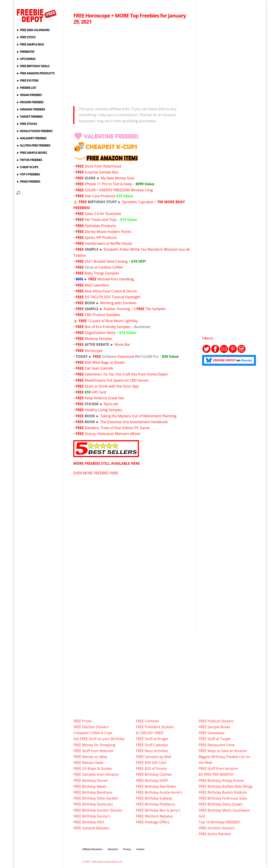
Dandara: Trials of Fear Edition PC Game (117, 428)
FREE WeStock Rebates (154, 816)
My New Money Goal (118, 178)
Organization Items (100, 333)
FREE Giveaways (212, 733)
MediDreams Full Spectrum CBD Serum (116, 380)
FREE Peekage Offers (153, 822)
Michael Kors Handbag (116, 279)
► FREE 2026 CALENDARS (33, 30)
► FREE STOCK (26, 37)
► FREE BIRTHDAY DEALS (33, 66)
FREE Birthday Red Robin (156, 786)
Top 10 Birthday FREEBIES (220, 822)
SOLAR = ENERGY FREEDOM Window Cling (119, 190)
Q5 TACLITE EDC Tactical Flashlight (113, 297)
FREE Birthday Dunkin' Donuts (98, 810)
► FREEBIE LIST (26, 88)
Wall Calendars (97, 285)
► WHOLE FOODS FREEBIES (34, 131)
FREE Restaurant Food (216, 745)
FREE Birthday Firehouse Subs (223, 798)
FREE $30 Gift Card (151, 763)
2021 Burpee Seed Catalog (106, 261)
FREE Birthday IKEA (89, 822)
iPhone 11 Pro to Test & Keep (108, 184)
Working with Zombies (118, 303)
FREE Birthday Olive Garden (96, 798)
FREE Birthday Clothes (154, 774)
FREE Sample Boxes (214, 727)
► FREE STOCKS (27, 124)
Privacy (127, 849)
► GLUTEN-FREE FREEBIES (33, 146)
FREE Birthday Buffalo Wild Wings (226, 786)
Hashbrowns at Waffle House (108, 243)
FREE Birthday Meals (90, 786)
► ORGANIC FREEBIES (31, 110)
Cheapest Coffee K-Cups (93, 733)
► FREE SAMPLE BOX (30, 45)
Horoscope (94, 351)
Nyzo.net (111, 404)
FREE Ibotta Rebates (215, 834)
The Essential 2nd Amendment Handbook (134, 422)
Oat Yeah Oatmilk (99, 368)
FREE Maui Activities (152, 751)
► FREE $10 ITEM (27, 81)
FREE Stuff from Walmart (93, 751)
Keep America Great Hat (104, 398)
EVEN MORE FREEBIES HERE (96, 473)
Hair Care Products (109, 196)
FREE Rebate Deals (88, 763)
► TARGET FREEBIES (29, 117)
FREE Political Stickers (216, 721)
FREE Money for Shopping (94, 745)
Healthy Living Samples (103, 410)
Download (126, 356)
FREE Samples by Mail (154, 757)
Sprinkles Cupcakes (138, 202)
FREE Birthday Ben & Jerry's (158, 810)
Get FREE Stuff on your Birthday (99, 739)
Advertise (113, 849)
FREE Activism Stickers (217, 828)
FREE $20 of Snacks (152, 768)
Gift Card (99, 392)
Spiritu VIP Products (101, 238)
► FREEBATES (25, 52)
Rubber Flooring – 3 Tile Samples (135, 309)
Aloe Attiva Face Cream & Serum (111, 291)
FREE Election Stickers (91, 727)
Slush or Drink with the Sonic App (112, 386)
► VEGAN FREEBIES (29, 95)
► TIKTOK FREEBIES (29, 160)
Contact (140, 849)
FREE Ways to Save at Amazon (223, 751)
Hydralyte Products (100, 226)
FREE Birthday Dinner (91, 781)
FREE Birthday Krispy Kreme (221, 781)
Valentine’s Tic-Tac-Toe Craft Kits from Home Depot (126, 374)
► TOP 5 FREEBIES (28, 175)
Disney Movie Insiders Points (108, 232)
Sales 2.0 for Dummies (103, 214)
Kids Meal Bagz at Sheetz (105, 362)
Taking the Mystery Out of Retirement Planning (138, 416)
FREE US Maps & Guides (93, 768)
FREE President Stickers (155, 727)
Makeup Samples (99, 339)
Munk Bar (122, 344)
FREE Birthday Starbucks (93, 804)
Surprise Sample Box (101, 172)
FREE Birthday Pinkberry (156, 804)
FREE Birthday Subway (154, 798)
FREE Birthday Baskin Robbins (223, 792)
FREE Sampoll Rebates (91, 828)
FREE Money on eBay (90, 757)
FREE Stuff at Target (215, 739)
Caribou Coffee (111, 267)
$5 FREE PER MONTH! (216, 774)
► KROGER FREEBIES (30, 102)
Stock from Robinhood (103, 166)
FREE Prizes (82, 721)
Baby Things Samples (102, 273)
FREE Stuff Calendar (152, 745)
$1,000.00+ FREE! (150, 733)
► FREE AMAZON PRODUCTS (35, 73)
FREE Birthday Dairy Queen (221, 804)
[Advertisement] (132, 64)
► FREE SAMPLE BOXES (32, 153)
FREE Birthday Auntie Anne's (159, 792)
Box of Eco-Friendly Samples (108, 327)
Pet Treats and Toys (101, 220)
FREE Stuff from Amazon (218, 768)
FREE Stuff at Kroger (152, 739)
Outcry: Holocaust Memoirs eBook (113, 434)
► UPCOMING (26, 59)
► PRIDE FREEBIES (28, 182)
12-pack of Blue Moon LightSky (113, 321)
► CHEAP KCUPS (27, 167)
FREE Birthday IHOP (152, 781)
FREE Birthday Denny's (92, 816)
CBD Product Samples (102, 315)
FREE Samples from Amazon (96, 774)
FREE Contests (148, 721)
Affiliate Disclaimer (92, 849)
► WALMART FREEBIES (31, 138)
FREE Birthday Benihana (93, 792)
